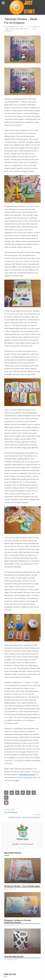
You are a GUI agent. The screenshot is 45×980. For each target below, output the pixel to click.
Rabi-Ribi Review (11, 812)
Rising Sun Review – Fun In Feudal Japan (22, 886)
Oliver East (35, 27)
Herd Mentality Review (14, 957)
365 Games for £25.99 (27, 775)
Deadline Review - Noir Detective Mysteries (25, 817)
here (17, 780)
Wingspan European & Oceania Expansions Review (18, 921)
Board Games (14, 29)
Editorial (24, 29)
